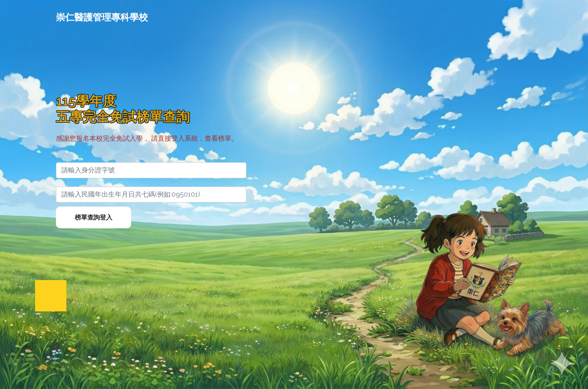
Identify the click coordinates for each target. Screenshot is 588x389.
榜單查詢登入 (94, 217)
